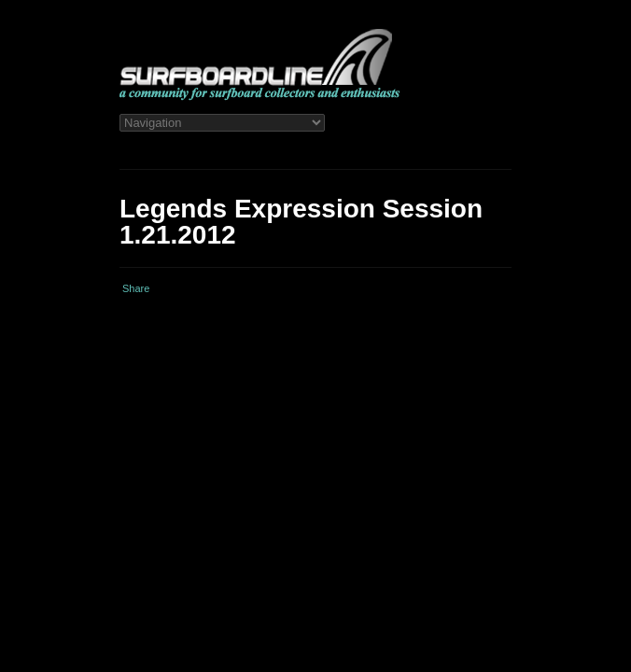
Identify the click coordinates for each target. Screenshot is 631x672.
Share (136, 288)
